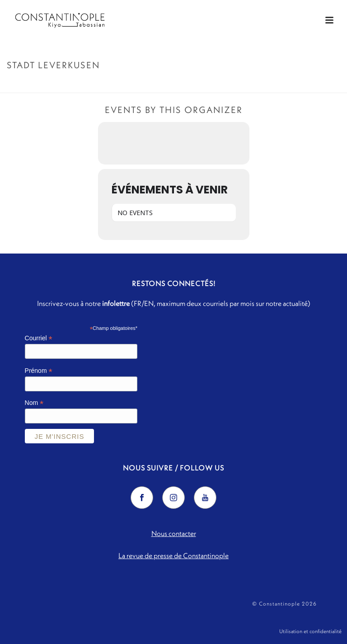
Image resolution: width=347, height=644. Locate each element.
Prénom (39, 371)
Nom (34, 403)
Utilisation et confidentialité (310, 631)
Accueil (269, 84)
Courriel (39, 338)
